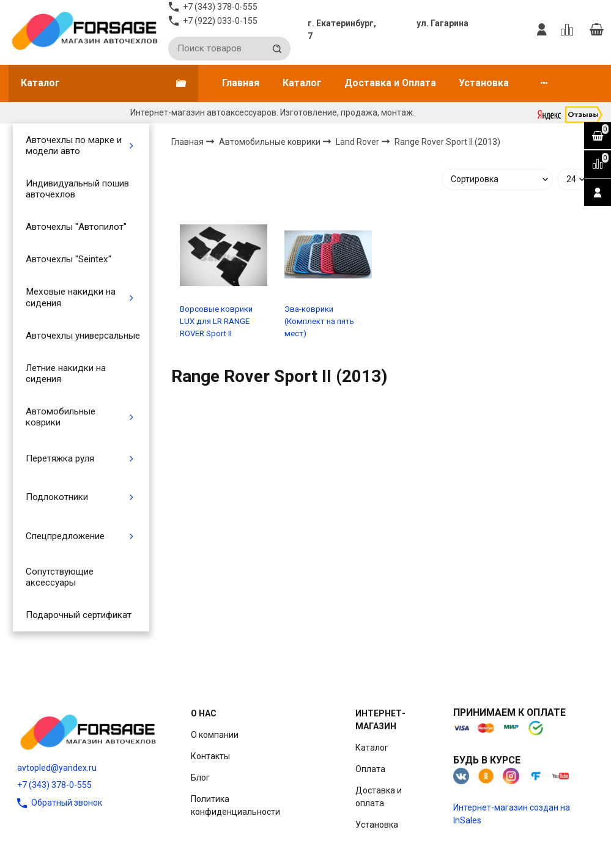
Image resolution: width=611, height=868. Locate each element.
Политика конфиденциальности (235, 805)
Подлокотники (57, 497)
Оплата (370, 769)
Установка (484, 83)
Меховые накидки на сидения (71, 297)
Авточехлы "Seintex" (69, 259)
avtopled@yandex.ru (57, 768)
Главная (241, 83)
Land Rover (358, 142)
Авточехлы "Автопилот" (76, 227)
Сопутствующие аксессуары (60, 577)
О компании (215, 735)
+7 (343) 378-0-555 (54, 785)
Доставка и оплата (379, 797)
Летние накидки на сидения (66, 373)
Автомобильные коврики (61, 417)
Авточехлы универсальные (83, 336)
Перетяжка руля (60, 458)
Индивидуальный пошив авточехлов (77, 189)
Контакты (210, 756)
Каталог (302, 83)
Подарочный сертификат (79, 615)
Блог (200, 778)
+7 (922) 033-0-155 (220, 21)
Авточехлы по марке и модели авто (74, 145)
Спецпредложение (65, 536)
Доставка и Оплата (390, 83)
